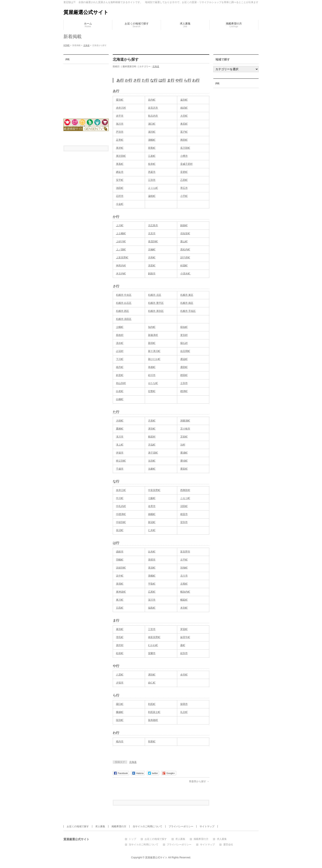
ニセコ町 (185, 498)
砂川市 (152, 375)
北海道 (156, 66)
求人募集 (100, 826)
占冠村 (120, 351)
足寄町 (120, 140)
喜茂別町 (153, 241)
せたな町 (153, 383)
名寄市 (152, 506)
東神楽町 (121, 592)
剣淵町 (184, 266)
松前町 (120, 653)
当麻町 (152, 469)
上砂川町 (121, 241)
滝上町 (120, 445)
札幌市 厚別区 (156, 311)
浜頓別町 (121, 568)
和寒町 (152, 742)
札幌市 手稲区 (188, 311)
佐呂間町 (185, 351)
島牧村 (120, 335)
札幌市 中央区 (124, 295)
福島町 (152, 608)
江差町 (152, 156)
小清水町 (186, 274)
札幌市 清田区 (124, 319)
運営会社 (228, 845)
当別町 (152, 461)
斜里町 (120, 375)
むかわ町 (153, 645)
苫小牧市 (185, 429)
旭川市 (120, 124)
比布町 (152, 552)
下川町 (120, 359)
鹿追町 (184, 359)
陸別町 (120, 720)
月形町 (152, 421)
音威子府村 (186, 164)
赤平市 (120, 116)
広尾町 (152, 592)
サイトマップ (207, 826)
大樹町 (120, 421)
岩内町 (152, 100)
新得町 (152, 343)
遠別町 (184, 100)
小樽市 (184, 156)
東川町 (120, 600)
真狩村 (120, 645)
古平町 (184, 560)
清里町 (152, 266)
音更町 (184, 172)
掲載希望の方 (119, 826)
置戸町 (184, 132)
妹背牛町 (185, 637)
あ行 (120, 80)
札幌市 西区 (122, 311)
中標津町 (121, 514)
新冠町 (152, 522)
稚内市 (120, 742)
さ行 (137, 80)
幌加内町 (185, 592)
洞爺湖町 (185, 421)
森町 (183, 645)
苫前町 (184, 437)
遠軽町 (152, 196)
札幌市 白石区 (124, 303)
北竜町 (184, 584)
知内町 (152, 327)
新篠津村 (153, 335)
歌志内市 (153, 116)
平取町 (152, 584)
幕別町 (120, 629)
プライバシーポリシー (181, 826)
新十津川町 (154, 351)
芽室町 (184, 629)
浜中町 (120, 576)
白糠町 (120, 399)
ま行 (171, 80)
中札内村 (121, 506)
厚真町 (120, 164)
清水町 (120, 343)
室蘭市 (152, 653)
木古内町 (121, 274)
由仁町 (152, 683)
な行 (154, 80)
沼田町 (184, 506)
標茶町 (184, 375)
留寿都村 (153, 720)
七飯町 (152, 498)
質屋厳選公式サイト (86, 12)
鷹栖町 (120, 429)
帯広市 (184, 188)
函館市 (120, 552)
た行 (145, 80)
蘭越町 (120, 712)
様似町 (184, 327)
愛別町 (120, 100)
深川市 (152, 600)
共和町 (152, 258)
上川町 (120, 225)
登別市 (184, 522)
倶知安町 (185, 233)
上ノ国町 (121, 249)
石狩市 (120, 196)
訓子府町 (185, 258)
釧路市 (152, 274)
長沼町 (120, 530)
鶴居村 (152, 437)
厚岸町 (120, 148)
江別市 (152, 180)
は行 (162, 80)
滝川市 (120, 437)
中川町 (120, 498)
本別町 (184, 608)
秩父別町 (121, 461)
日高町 (120, 608)
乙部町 (184, 180)
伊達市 (120, 453)
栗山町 (184, 241)
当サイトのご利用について (147, 826)
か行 (129, 80)
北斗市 (184, 576)
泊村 (183, 445)
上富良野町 (122, 258)
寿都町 (152, 367)
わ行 (196, 80)
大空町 (184, 116)
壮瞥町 (152, 391)
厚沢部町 (121, 156)
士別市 (184, 383)
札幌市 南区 (187, 303)
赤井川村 (121, 108)
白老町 (120, 391)
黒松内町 (185, 249)
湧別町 (152, 675)
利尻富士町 (154, 712)
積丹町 (120, 367)
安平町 (120, 180)
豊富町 (184, 469)
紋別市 (184, 653)
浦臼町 (152, 124)
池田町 (120, 188)
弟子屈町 (153, 453)
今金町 (120, 204)
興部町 (184, 140)
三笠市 (152, 629)
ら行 (187, 80)
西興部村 (185, 490)
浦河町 (152, 132)
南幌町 (152, 514)
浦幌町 (152, 140)
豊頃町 (184, 461)
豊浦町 (184, 453)
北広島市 (153, 225)
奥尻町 (184, 124)
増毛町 (120, 637)
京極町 (152, 249)
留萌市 (184, 704)
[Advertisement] (86, 89)
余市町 (184, 675)
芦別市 (120, 132)
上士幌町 (121, 233)
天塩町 (152, 445)
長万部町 (185, 148)
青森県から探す (199, 781)
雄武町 (184, 108)
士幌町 (120, 327)
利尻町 (152, 704)
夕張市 (120, 683)
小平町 (184, 196)
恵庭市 (152, 172)
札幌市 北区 (155, 295)
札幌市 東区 (187, 295)
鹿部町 (184, 367)
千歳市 (120, 469)
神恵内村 (121, 266)
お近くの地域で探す (78, 826)
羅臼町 (120, 704)
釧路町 (184, 225)
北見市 (152, 233)
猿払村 (184, 343)
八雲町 (120, 675)
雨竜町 (152, 148)
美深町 (152, 568)
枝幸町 (152, 164)
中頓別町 (121, 522)
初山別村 (121, 383)
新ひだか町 (154, 359)
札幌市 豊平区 (156, 303)
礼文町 (184, 712)
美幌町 (152, 576)
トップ (132, 839)
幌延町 (184, 600)
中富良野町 (154, 490)
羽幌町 (120, 560)
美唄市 (152, 560)
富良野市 (185, 552)
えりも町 (153, 188)
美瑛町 (120, 584)
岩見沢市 (153, 108)
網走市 (120, 172)
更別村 (184, 335)
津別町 (152, 429)
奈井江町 (121, 490)
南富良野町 (154, 637)
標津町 (184, 391)
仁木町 (152, 530)
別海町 (184, 568)
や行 (179, 80)
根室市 (184, 514)
